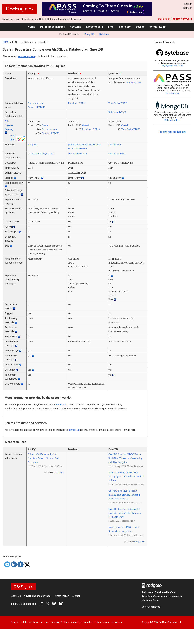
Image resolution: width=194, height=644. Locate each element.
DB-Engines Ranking (53, 27)
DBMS (6, 42)
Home (31, 27)
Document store (36, 103)
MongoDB (89, 34)
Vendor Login (158, 27)
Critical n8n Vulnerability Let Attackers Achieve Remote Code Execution (44, 458)
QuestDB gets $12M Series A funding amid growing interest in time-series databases (124, 495)
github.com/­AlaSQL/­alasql (41, 154)
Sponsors (125, 27)
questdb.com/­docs (117, 154)
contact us (62, 405)
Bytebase (104, 34)
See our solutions (151, 607)
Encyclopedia (94, 27)
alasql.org (33, 145)
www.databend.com (78, 149)
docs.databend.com (77, 154)
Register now (172, 93)
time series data (133, 82)
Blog (111, 27)
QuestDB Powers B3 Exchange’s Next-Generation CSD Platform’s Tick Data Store (125, 513)
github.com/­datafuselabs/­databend (85, 145)
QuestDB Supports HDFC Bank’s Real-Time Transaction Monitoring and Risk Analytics (125, 458)
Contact (76, 596)
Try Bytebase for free (172, 66)
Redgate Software (181, 19)
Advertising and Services (37, 596)
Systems (76, 27)
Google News (59, 473)
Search (140, 27)
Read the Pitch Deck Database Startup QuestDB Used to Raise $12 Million (126, 476)
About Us (16, 596)
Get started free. (172, 120)
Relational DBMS (37, 107)
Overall (45, 125)
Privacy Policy (61, 596)
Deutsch (188, 8)
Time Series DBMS (118, 103)
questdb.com (115, 145)
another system (26, 56)
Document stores (50, 129)
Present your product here (172, 132)
